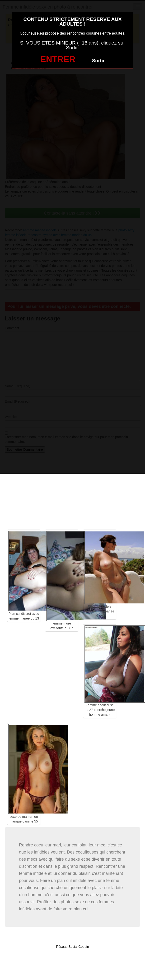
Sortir (98, 61)
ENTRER (58, 59)
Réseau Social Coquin (72, 947)
